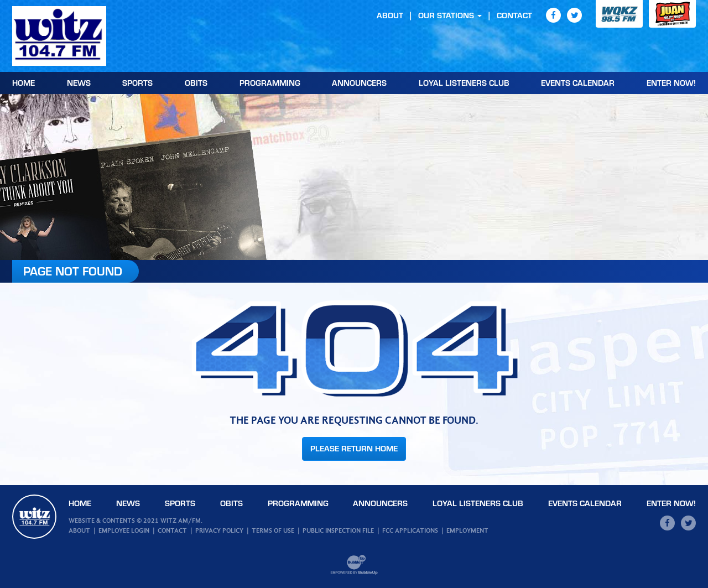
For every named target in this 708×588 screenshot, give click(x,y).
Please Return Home (354, 448)
